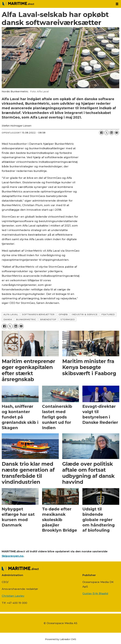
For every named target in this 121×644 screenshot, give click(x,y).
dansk (8, 319)
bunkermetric (26, 319)
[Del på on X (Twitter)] (107, 133)
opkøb (63, 314)
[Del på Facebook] (101, 133)
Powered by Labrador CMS (61, 639)
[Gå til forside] (18, 4)
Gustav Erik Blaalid (95, 593)
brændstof (48, 319)
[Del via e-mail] (117, 133)
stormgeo (68, 319)
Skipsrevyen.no (13, 556)
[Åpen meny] (117, 4)
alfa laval (11, 314)
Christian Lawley (13, 596)
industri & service (85, 314)
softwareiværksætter (38, 314)
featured (108, 314)
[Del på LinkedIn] (112, 133)
